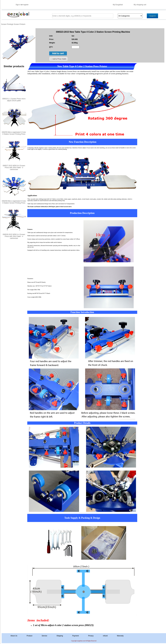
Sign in (18, 5)
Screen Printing (7, 24)
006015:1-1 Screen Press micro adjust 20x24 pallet (14, 100)
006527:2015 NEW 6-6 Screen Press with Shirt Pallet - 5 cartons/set (14, 168)
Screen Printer (19, 24)
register (26, 5)
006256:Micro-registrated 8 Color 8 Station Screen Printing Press (14, 202)
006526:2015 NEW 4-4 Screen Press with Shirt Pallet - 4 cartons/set (14, 236)
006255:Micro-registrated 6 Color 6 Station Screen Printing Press (14, 133)
